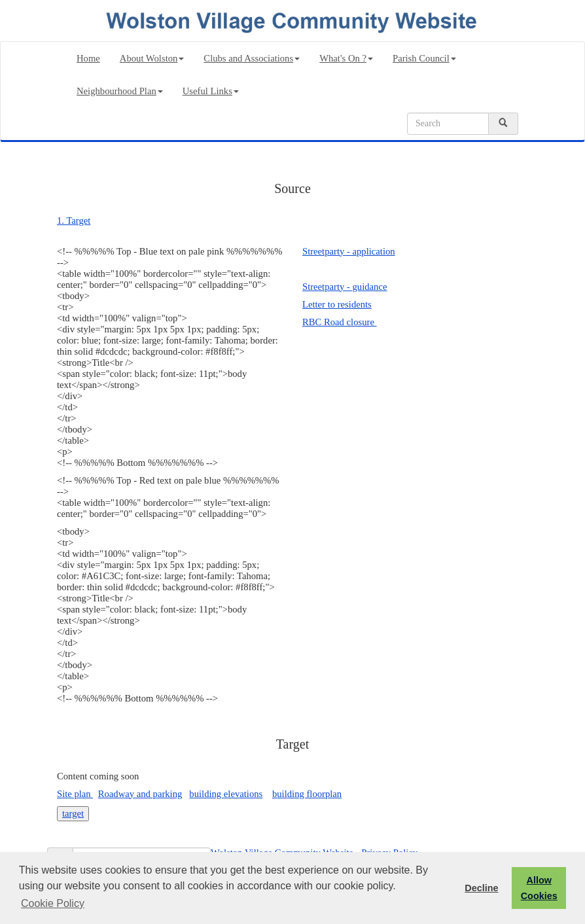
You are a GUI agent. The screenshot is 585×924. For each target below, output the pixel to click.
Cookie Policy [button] (53, 903)
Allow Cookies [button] (539, 888)
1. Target (74, 221)
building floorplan (307, 794)
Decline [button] (481, 888)
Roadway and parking (140, 794)
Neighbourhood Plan (120, 91)
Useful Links (211, 91)
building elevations (226, 794)
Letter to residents (337, 304)
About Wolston (152, 58)
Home (88, 58)
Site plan (75, 794)
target (73, 813)
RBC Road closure (340, 322)
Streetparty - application (349, 251)
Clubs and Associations (252, 58)
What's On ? (346, 58)
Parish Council (424, 58)
